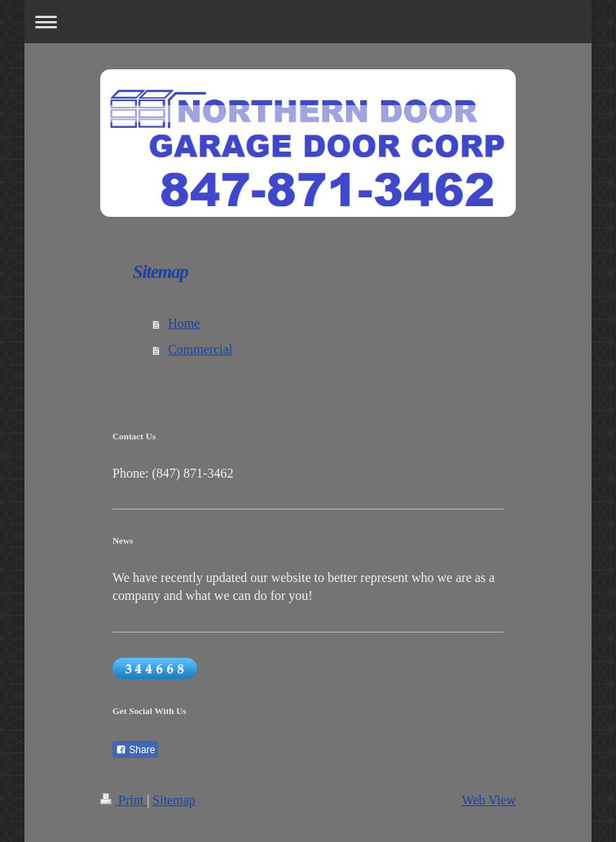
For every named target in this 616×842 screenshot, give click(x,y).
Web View (489, 800)
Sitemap (174, 800)
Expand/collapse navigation (308, 22)
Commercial (200, 349)
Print (123, 800)
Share (135, 750)
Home (184, 323)
